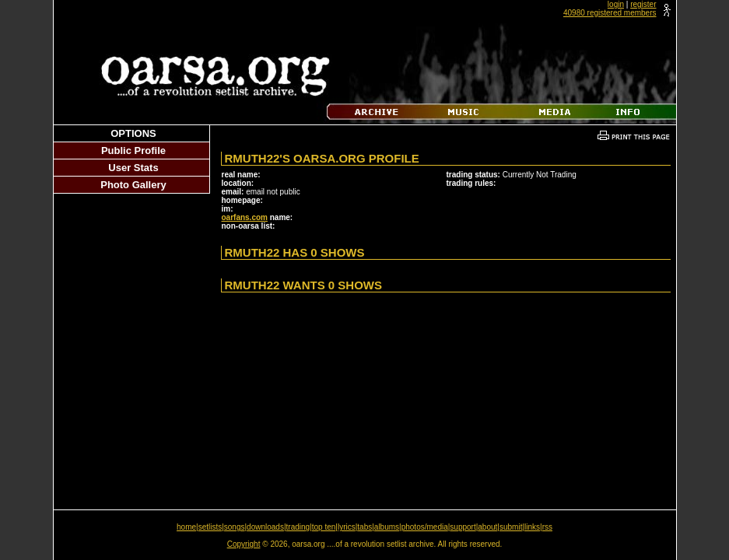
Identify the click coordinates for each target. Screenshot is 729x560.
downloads (265, 527)
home (186, 527)
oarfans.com (245, 217)
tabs (364, 527)
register (643, 4)
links (532, 527)
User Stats (133, 168)
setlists (210, 527)
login (616, 4)
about (487, 527)
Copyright (244, 544)
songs (235, 527)
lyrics (347, 527)
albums (387, 527)
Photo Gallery (133, 185)
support (463, 527)
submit (511, 527)
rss (547, 527)
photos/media (425, 527)
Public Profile (133, 150)
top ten (324, 527)
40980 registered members (610, 13)
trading (298, 527)
